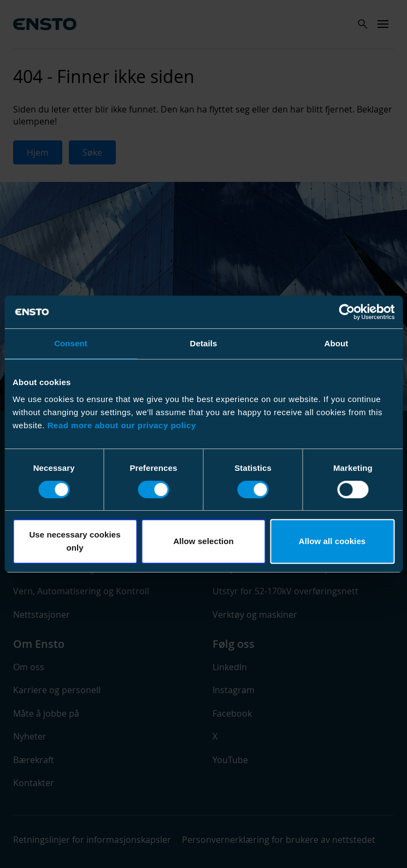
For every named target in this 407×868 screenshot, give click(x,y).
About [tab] (337, 343)
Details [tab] (204, 343)
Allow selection (204, 541)
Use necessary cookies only (75, 541)
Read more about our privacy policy (122, 425)
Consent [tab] (71, 343)
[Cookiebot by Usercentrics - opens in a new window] (347, 312)
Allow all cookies (332, 541)
